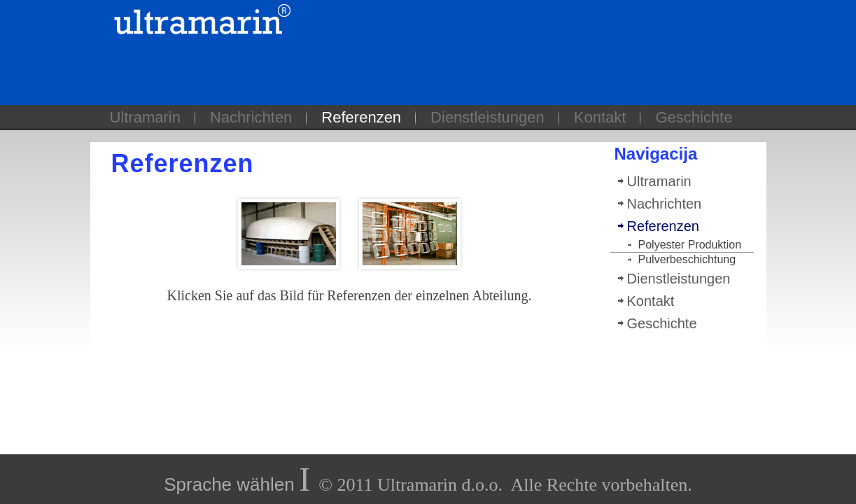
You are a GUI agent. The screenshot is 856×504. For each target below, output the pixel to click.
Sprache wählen (229, 484)
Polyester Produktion (690, 245)
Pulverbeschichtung (687, 259)
